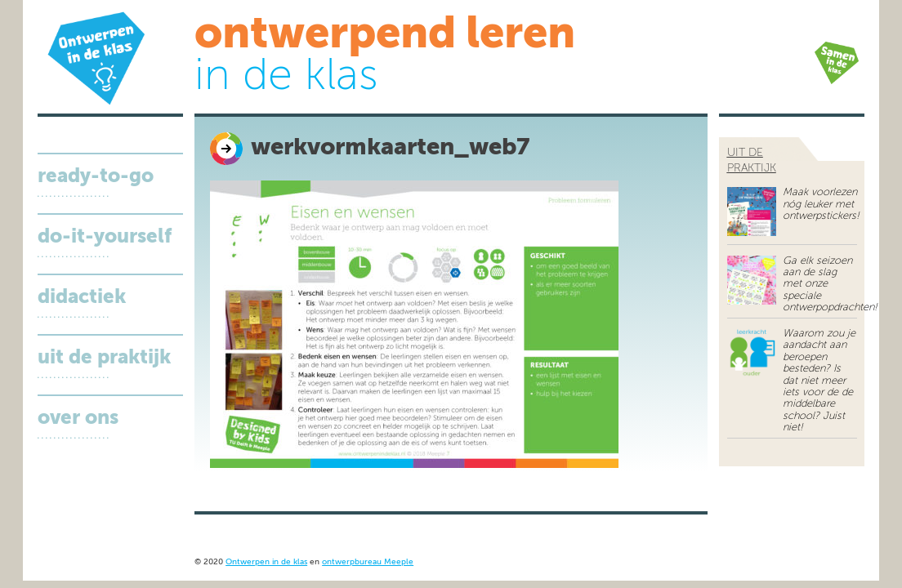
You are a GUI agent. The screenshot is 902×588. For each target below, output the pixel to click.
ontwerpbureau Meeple (368, 562)
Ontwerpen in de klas (266, 562)
